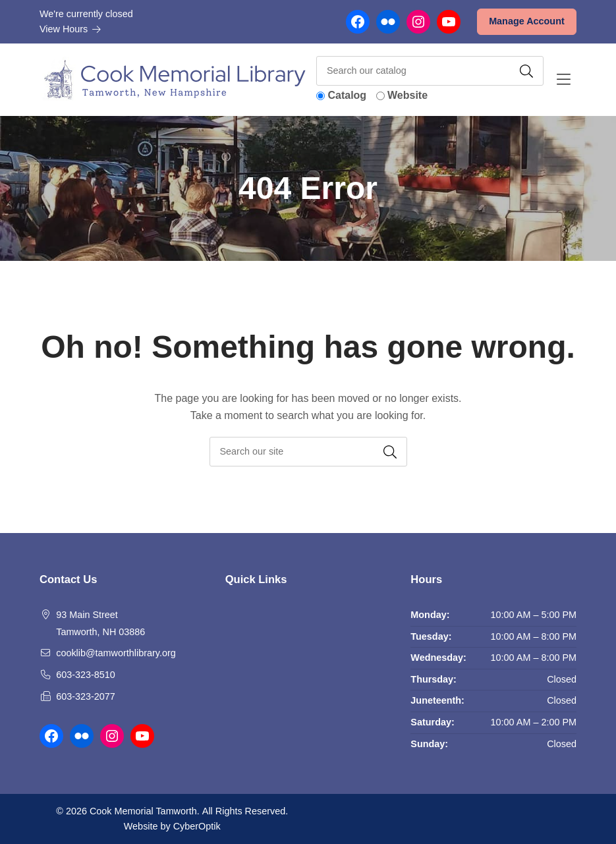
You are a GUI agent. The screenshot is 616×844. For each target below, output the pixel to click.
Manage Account (527, 21)
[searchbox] (308, 452)
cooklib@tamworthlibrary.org (116, 653)
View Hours (70, 29)
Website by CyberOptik (172, 826)
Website (407, 95)
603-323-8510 (86, 675)
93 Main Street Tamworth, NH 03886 (100, 623)
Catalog (347, 95)
